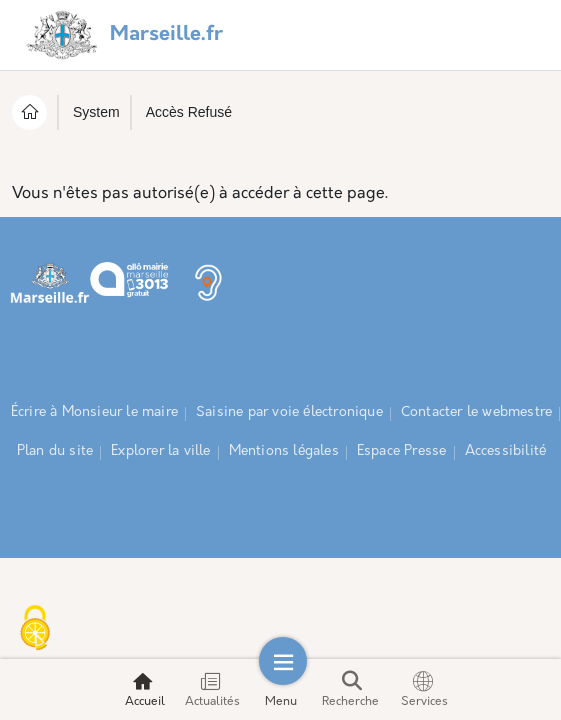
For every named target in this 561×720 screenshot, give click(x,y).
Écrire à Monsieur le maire (94, 412)
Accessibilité (506, 451)
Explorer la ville (160, 451)
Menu (281, 689)
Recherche (350, 689)
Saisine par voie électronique (289, 412)
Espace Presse (402, 451)
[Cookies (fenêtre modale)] (35, 630)
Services (424, 689)
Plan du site (55, 451)
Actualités (212, 689)
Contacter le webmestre (476, 412)
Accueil (145, 689)
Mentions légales (284, 451)
